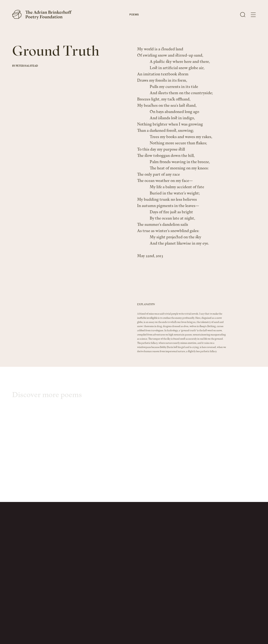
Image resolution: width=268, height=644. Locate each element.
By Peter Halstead (25, 66)
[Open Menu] (253, 15)
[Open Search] (243, 15)
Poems (134, 15)
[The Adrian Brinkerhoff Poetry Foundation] (43, 15)
